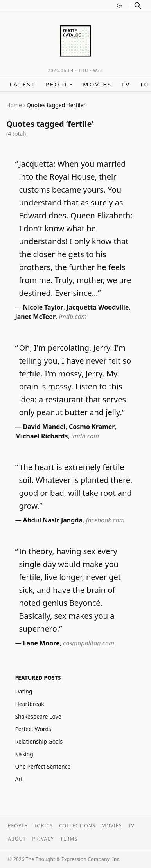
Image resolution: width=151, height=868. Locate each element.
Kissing (24, 754)
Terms (69, 839)
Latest (23, 84)
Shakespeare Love (38, 716)
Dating (23, 691)
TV (126, 84)
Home (14, 105)
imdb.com (73, 317)
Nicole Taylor (43, 307)
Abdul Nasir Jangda (53, 520)
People (59, 84)
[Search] (138, 5)
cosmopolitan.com (89, 643)
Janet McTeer (35, 317)
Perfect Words (33, 729)
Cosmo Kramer (92, 427)
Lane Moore (41, 643)
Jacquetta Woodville (98, 307)
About (17, 839)
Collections (77, 826)
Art (19, 779)
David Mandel (44, 427)
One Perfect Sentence (43, 766)
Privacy (43, 839)
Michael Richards (41, 436)
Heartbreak (29, 704)
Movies (97, 84)
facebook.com (105, 520)
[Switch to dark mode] (119, 5)
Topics (44, 826)
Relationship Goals (39, 741)
